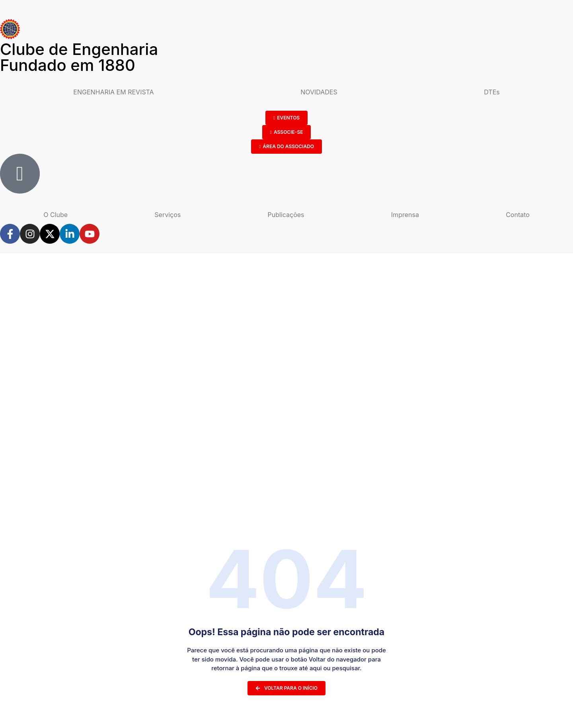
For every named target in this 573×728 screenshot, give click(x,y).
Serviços (168, 215)
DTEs (492, 92)
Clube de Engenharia (79, 57)
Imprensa (405, 215)
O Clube (56, 215)
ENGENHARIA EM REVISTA (113, 92)
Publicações (286, 215)
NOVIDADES (319, 92)
